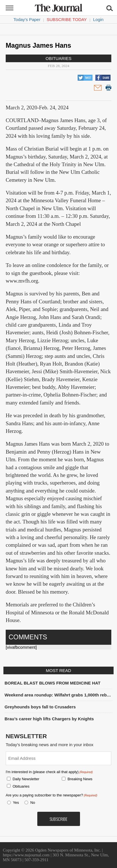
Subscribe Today (67, 19)
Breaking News (80, 779)
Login (98, 19)
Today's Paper (27, 19)
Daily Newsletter (26, 779)
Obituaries (58, 58)
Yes (15, 803)
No (33, 803)
